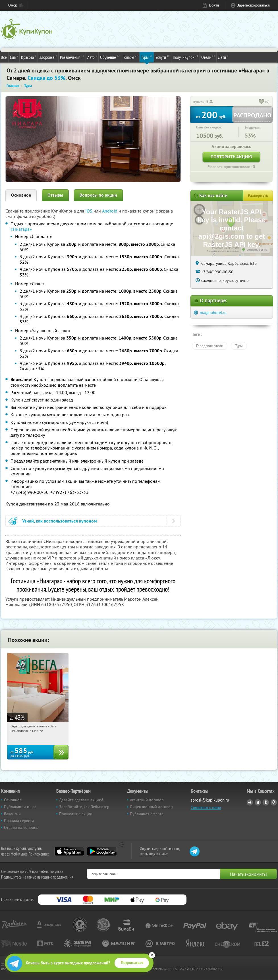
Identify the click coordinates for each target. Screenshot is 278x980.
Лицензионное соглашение (223, 251)
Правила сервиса (19, 821)
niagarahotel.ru (213, 313)
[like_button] (262, 102)
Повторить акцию (231, 157)
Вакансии (12, 814)
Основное (21, 195)
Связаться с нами (206, 808)
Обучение (110, 57)
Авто (92, 57)
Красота (29, 57)
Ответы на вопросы (21, 827)
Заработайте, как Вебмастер (84, 807)
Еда (14, 57)
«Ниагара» (21, 229)
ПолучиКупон (185, 57)
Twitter (266, 802)
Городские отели (210, 346)
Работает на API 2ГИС (226, 248)
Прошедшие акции (76, 814)
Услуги (163, 57)
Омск (13, 5)
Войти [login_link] (214, 5)
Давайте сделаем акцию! (81, 800)
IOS (89, 211)
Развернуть (258, 195)
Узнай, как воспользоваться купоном (60, 521)
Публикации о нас (20, 807)
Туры (147, 57)
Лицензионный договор (151, 807)
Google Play (102, 851)
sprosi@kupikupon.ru (210, 800)
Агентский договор (147, 800)
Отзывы (55, 195)
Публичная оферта (147, 814)
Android (110, 211)
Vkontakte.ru (258, 802)
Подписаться (132, 963)
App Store (69, 851)
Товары (130, 57)
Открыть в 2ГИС (257, 250)
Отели (208, 57)
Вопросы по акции (98, 195)
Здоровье (48, 57)
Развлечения (72, 57)
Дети (223, 57)
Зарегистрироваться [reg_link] (253, 5)
